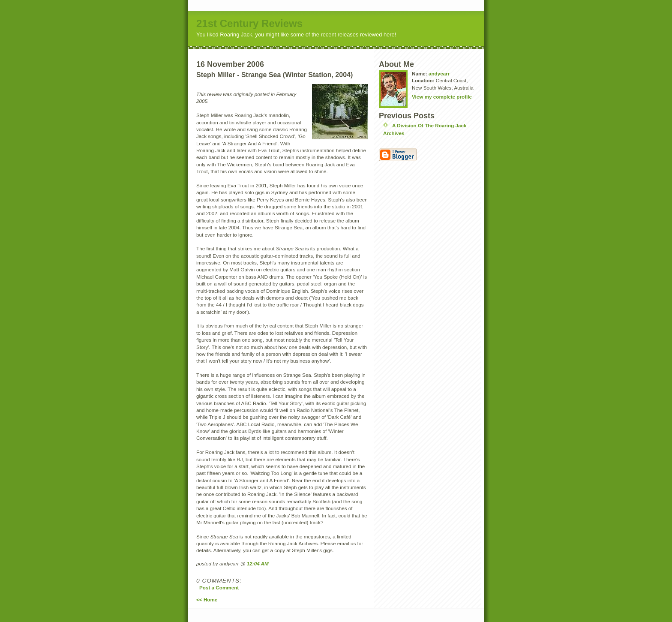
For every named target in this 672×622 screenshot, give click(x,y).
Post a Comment (219, 587)
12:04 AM (258, 563)
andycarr (439, 74)
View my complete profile (442, 97)
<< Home (207, 599)
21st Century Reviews (249, 23)
